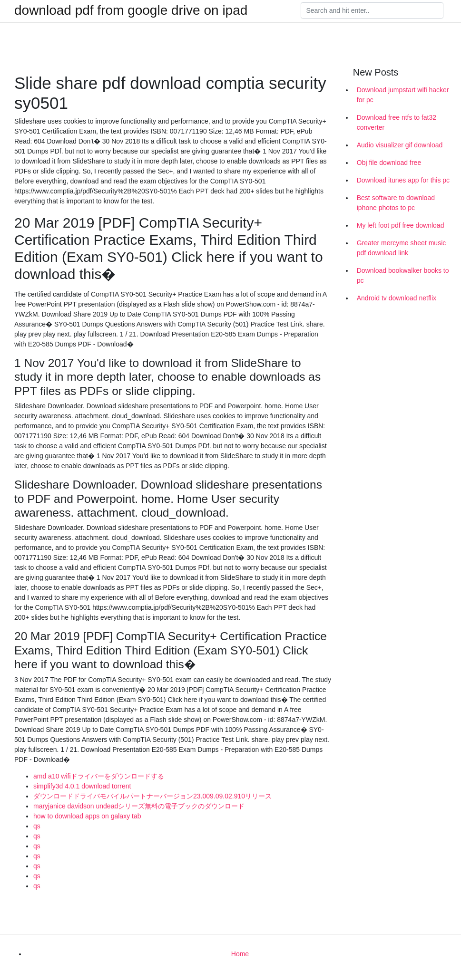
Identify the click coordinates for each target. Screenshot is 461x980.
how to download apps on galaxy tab (87, 816)
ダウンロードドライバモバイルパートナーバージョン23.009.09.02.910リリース (152, 796)
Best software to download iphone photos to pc (396, 203)
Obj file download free (389, 163)
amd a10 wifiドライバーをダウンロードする (99, 776)
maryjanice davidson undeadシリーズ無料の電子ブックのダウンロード (139, 806)
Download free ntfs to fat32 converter (397, 122)
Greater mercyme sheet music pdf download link (402, 248)
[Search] (372, 10)
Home (240, 954)
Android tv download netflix (397, 298)
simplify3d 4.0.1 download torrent (82, 786)
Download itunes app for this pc (403, 180)
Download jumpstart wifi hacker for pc (403, 95)
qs (37, 826)
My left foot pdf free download (401, 225)
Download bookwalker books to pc (403, 275)
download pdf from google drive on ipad (131, 10)
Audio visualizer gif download (400, 145)
